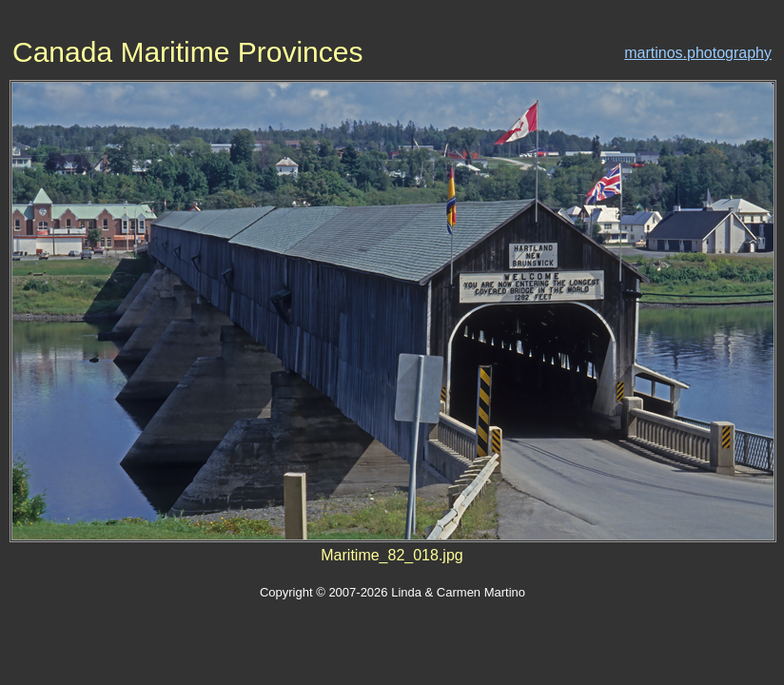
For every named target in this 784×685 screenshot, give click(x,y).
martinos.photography (698, 53)
